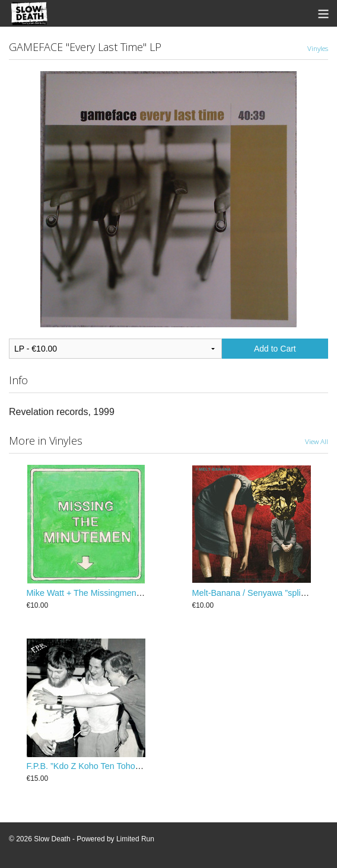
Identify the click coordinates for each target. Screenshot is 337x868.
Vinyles (318, 48)
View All (317, 441)
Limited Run (135, 839)
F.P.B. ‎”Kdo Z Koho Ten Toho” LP (89, 766)
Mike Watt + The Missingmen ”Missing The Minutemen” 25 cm (144, 593)
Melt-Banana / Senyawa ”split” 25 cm (262, 593)
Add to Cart (275, 349)
